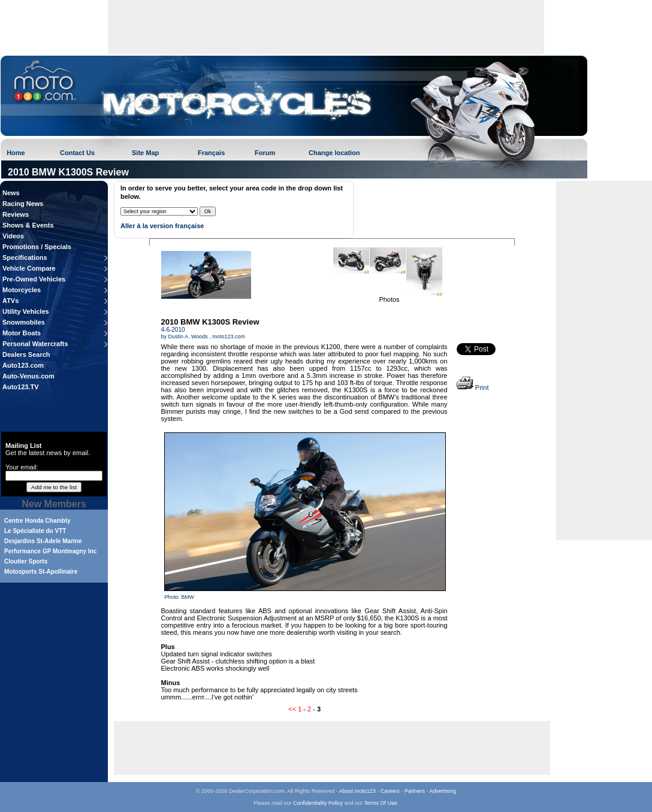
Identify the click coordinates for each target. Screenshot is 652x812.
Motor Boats (22, 333)
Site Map (145, 153)
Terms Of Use (380, 803)
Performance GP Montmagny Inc (50, 551)
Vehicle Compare (29, 268)
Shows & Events (28, 225)
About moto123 (357, 791)
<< (292, 709)
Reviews (16, 214)
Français (211, 153)
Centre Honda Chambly (37, 521)
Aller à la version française (162, 226)
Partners (415, 791)
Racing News (23, 204)
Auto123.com (23, 365)
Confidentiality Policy (318, 803)
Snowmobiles (24, 322)
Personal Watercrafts (35, 344)
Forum (265, 153)
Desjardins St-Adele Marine (43, 541)
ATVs (10, 301)
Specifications (25, 257)
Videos (13, 236)
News (11, 193)
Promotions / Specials (37, 247)
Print (473, 387)
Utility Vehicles (26, 311)
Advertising (443, 791)
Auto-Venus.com (28, 376)
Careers (390, 791)
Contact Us (77, 153)
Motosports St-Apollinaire (41, 572)
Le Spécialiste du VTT (35, 531)
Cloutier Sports (26, 561)
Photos (389, 299)
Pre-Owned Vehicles (34, 279)
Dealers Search (26, 355)
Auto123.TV (21, 387)
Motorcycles (22, 290)
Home (16, 153)
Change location (334, 153)
